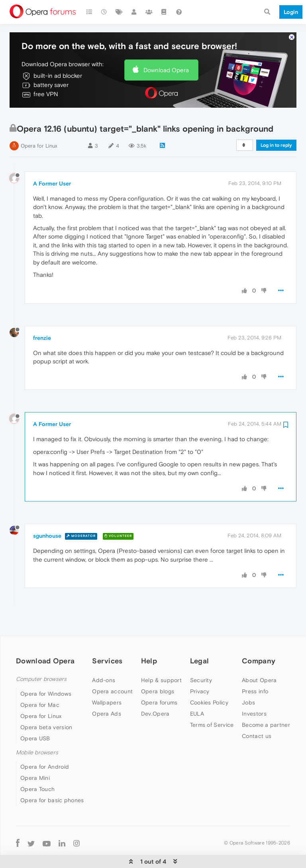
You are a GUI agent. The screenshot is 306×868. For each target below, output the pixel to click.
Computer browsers (41, 656)
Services (107, 637)
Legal (200, 637)
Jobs (248, 679)
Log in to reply (276, 121)
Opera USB (35, 714)
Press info (255, 668)
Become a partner (266, 701)
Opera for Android (45, 743)
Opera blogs (158, 668)
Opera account (112, 668)
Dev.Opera (155, 690)
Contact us (257, 712)
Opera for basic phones (52, 776)
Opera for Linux (39, 122)
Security (201, 657)
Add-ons (104, 657)
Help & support (161, 657)
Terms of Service (212, 701)
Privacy (200, 668)
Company (259, 637)
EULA (197, 690)
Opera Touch (37, 765)
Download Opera (166, 46)
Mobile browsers (37, 729)
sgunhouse (47, 512)
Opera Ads (107, 690)
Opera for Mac (40, 681)
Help (149, 637)
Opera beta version (46, 703)
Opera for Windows (46, 670)
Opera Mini (35, 754)
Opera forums (159, 679)
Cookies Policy (209, 679)
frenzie (42, 314)
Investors (254, 690)
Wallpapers (107, 679)
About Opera (259, 657)
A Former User (52, 160)
